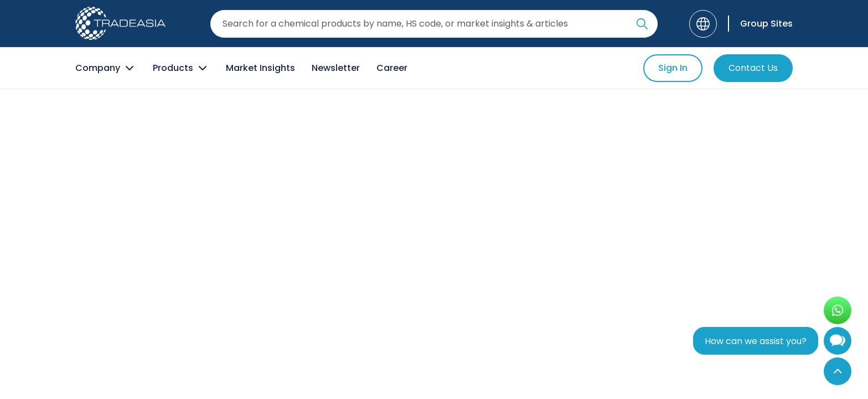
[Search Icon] (642, 26)
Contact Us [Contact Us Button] (753, 68)
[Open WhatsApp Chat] (838, 310)
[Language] (703, 24)
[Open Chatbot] (838, 343)
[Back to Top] (838, 371)
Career (392, 68)
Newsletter (336, 68)
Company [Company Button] (106, 68)
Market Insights (260, 68)
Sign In (673, 68)
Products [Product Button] (181, 68)
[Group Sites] (760, 24)
